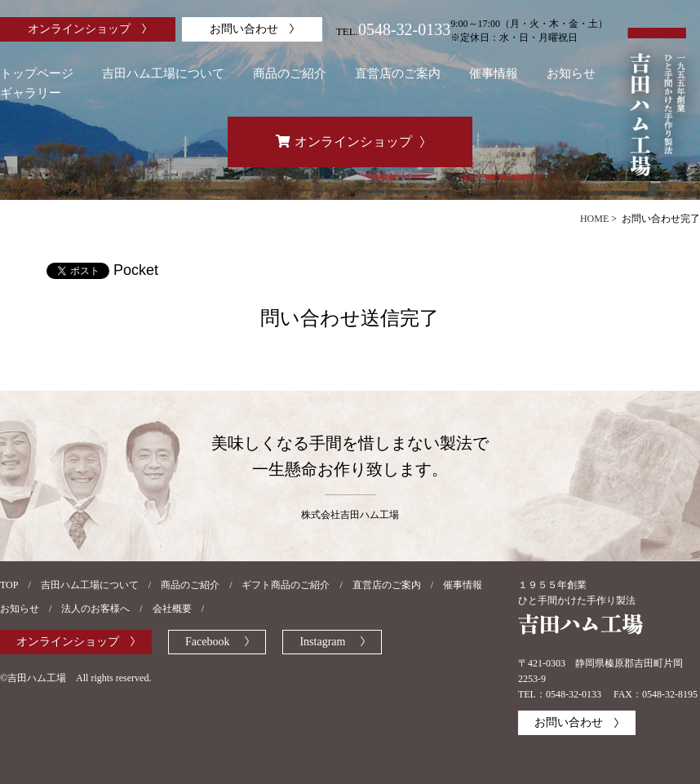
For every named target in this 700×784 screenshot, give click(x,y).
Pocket (136, 270)
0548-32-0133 (404, 29)
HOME (594, 219)
